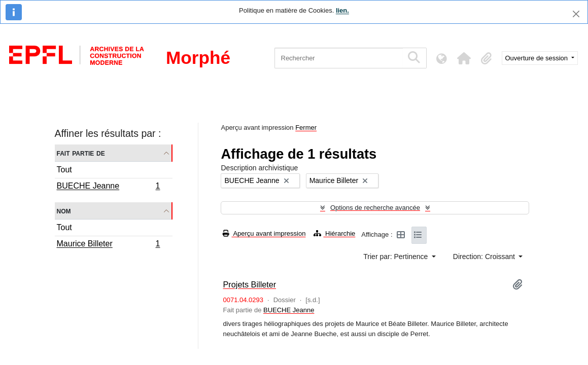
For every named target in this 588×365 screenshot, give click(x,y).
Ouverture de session (538, 58)
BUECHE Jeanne (108, 187)
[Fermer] (576, 14)
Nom (64, 211)
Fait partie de (81, 153)
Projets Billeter (249, 284)
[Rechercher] (339, 58)
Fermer (306, 127)
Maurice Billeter (108, 245)
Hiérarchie (334, 233)
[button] (464, 58)
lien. (342, 10)
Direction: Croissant (485, 257)
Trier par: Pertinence (396, 257)
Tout (64, 170)
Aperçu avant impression (264, 233)
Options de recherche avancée (375, 208)
